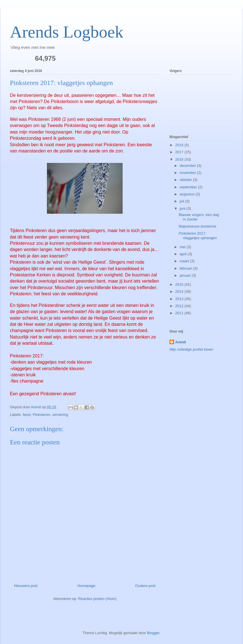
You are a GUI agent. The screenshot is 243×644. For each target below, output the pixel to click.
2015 (180, 284)
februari (186, 268)
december (188, 166)
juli (183, 201)
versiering (60, 415)
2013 (180, 299)
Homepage (86, 586)
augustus (188, 194)
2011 (180, 313)
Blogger (153, 633)
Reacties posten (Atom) (97, 599)
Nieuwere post (26, 586)
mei (183, 247)
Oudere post (145, 586)
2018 (180, 145)
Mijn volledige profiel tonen (191, 349)
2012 (180, 306)
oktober (186, 180)
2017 (180, 152)
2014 (180, 292)
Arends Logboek (67, 32)
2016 (180, 159)
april (184, 254)
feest (27, 415)
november (188, 173)
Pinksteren (41, 415)
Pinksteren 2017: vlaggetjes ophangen (198, 236)
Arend (181, 342)
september (189, 187)
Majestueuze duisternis (197, 226)
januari (186, 275)
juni (183, 209)
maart (185, 261)
